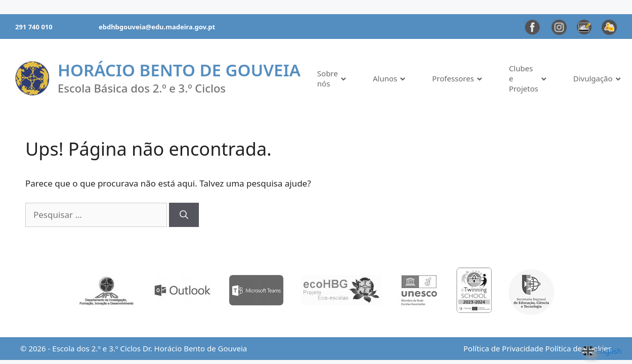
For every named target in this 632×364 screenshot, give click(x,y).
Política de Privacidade (503, 348)
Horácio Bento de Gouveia (179, 70)
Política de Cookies (579, 348)
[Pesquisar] (184, 215)
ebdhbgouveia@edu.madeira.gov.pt (157, 27)
